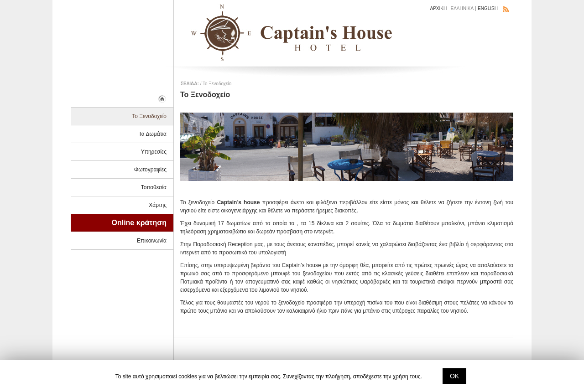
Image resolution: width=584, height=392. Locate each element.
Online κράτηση (139, 223)
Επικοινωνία (152, 241)
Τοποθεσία (154, 187)
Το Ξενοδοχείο (149, 116)
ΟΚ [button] (454, 376)
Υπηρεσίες (154, 152)
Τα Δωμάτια (153, 134)
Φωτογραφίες (150, 170)
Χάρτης (158, 205)
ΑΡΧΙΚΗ (438, 8)
